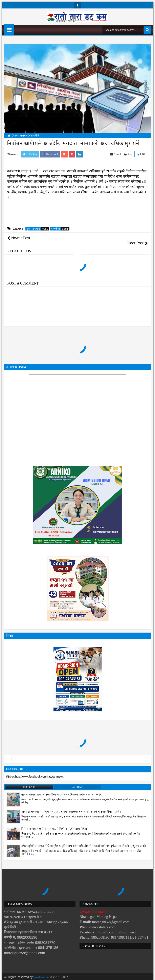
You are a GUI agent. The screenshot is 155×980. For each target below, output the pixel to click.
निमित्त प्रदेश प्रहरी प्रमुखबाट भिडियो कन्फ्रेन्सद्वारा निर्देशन (55, 824)
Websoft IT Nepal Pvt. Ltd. (39, 976)
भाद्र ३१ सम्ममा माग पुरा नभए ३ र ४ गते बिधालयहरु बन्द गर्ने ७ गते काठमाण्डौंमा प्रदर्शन (71, 806)
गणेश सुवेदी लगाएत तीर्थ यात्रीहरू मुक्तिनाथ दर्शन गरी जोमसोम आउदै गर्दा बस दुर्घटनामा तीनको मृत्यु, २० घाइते (84, 841)
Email (116, 154)
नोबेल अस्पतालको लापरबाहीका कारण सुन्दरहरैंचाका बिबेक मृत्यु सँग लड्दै (62, 789)
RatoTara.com (42, 972)
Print (129, 154)
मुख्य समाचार (38, 229)
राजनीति (60, 229)
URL (142, 154)
